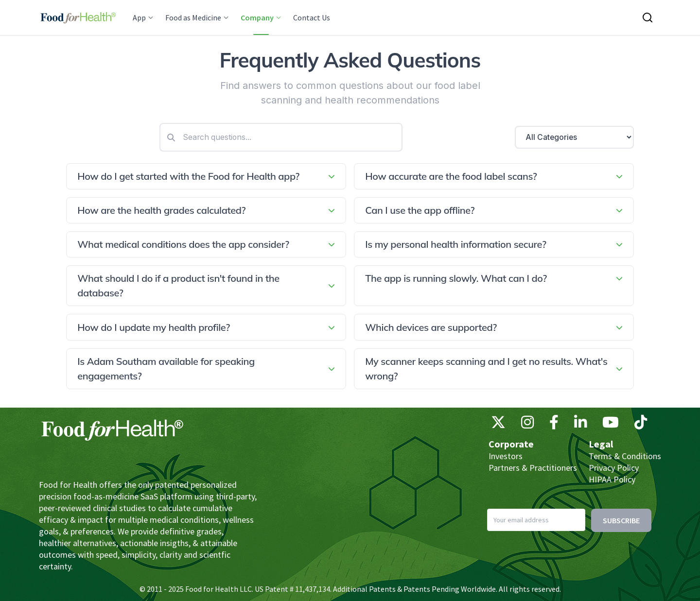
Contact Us (312, 17)
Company (261, 17)
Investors (506, 456)
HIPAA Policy (612, 479)
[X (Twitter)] (498, 425)
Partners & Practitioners (533, 468)
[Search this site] (647, 17)
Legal (601, 444)
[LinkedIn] (580, 425)
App (143, 17)
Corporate (511, 444)
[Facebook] (554, 425)
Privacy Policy (614, 468)
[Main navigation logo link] (78, 17)
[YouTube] (611, 425)
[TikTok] (641, 425)
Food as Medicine (197, 17)
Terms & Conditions (625, 456)
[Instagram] (527, 425)
